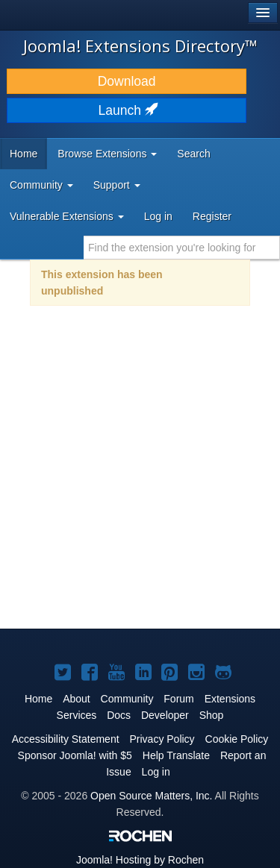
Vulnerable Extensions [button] (67, 216)
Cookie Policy (237, 739)
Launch (127, 110)
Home (24, 154)
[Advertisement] (140, 477)
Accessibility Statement (66, 739)
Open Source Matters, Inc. (151, 796)
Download (127, 81)
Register (212, 216)
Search (193, 154)
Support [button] (117, 185)
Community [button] (41, 185)
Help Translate (176, 755)
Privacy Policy (162, 739)
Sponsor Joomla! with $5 (75, 755)
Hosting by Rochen (140, 860)
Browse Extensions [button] (107, 154)
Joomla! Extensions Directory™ (140, 45)
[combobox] (182, 248)
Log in (158, 216)
